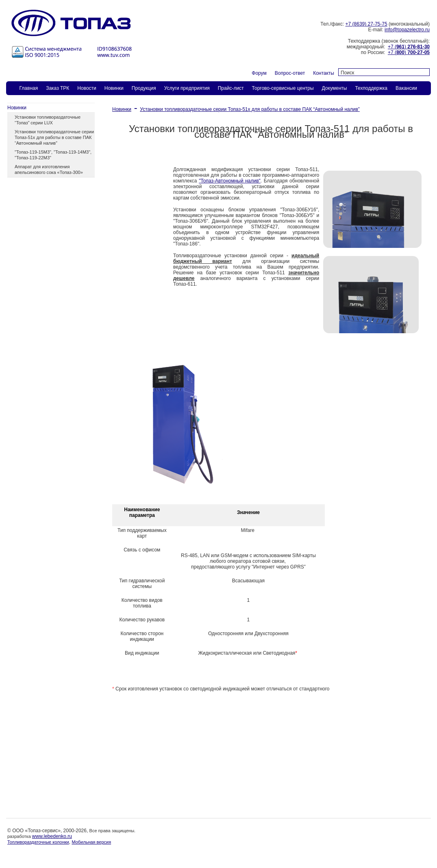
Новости (87, 88)
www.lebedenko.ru (52, 836)
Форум (259, 73)
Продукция (144, 88)
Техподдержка (371, 88)
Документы (335, 88)
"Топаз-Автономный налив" (230, 181)
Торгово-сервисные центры (283, 88)
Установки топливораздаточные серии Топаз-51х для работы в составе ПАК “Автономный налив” (54, 137)
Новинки (114, 88)
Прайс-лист (231, 88)
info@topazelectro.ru (407, 30)
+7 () (409, 47)
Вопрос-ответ (290, 73)
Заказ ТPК (58, 88)
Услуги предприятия (187, 88)
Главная (29, 88)
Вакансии (406, 88)
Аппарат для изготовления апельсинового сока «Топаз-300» (49, 169)
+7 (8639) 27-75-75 (366, 24)
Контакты (324, 73)
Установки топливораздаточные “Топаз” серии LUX (48, 120)
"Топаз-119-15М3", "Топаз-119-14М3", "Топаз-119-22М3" (53, 155)
